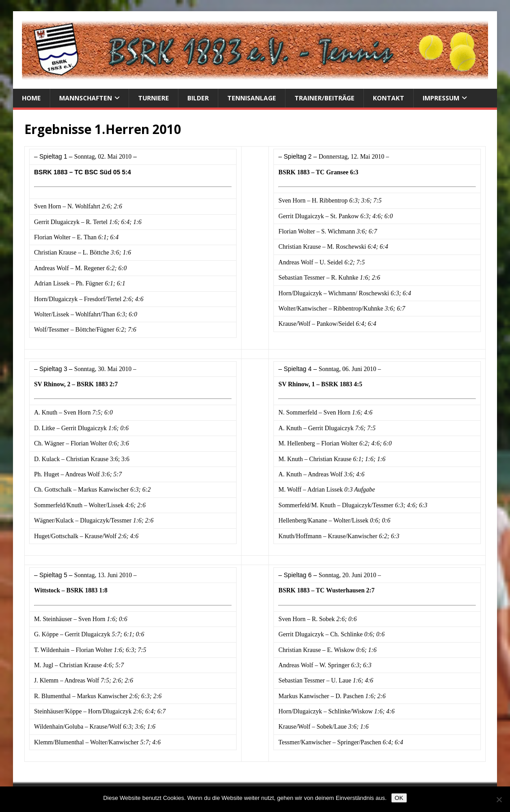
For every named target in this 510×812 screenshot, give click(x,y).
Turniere (153, 98)
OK (399, 798)
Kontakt (389, 98)
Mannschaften (86, 98)
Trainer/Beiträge (324, 98)
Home (31, 98)
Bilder (198, 98)
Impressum (441, 98)
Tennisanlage (252, 98)
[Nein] (499, 799)
